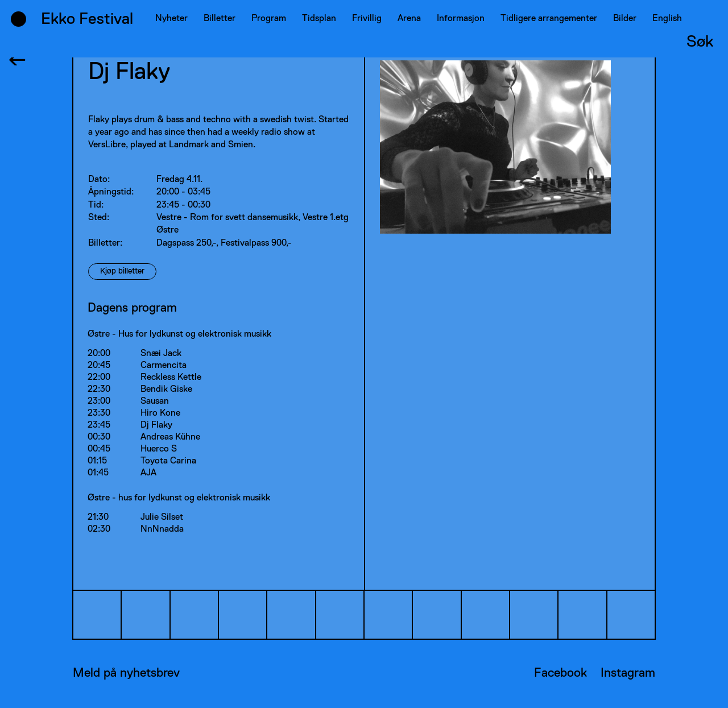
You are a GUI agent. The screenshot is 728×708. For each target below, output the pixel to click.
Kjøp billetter (122, 271)
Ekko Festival (87, 19)
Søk (700, 42)
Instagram (628, 673)
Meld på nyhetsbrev (126, 673)
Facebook (561, 673)
